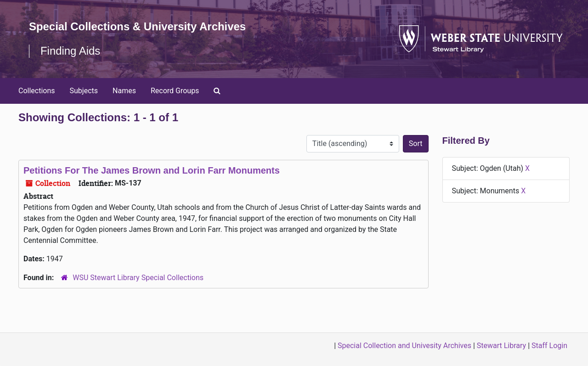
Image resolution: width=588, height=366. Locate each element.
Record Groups (175, 91)
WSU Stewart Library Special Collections (138, 278)
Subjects (84, 91)
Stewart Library (501, 346)
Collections (37, 91)
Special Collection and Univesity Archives (404, 346)
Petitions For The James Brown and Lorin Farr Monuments (152, 170)
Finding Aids (71, 51)
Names (124, 91)
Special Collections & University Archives (138, 26)
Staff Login (549, 346)
